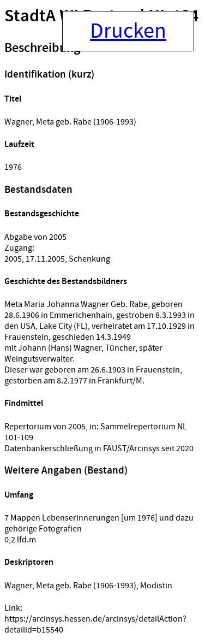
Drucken (128, 31)
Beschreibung (42, 48)
